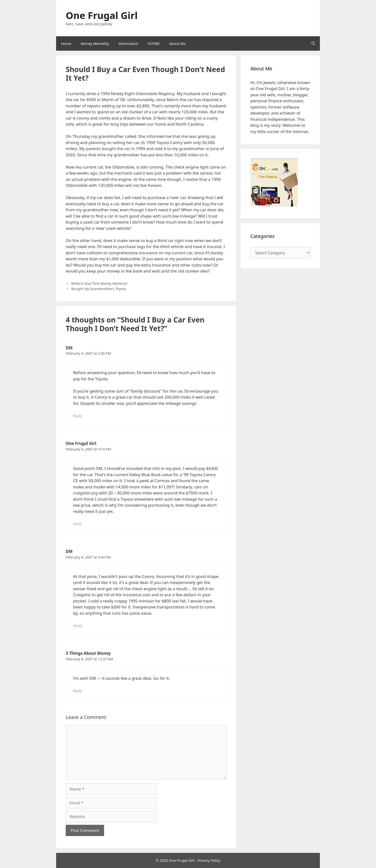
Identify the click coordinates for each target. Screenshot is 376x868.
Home (66, 43)
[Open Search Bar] (313, 43)
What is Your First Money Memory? (99, 283)
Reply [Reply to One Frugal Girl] (78, 524)
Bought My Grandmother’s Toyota (99, 289)
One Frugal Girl (102, 15)
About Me (177, 43)
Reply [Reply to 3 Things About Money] (78, 691)
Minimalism (128, 43)
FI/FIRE (154, 43)
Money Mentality (95, 43)
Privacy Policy (209, 860)
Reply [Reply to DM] (78, 416)
